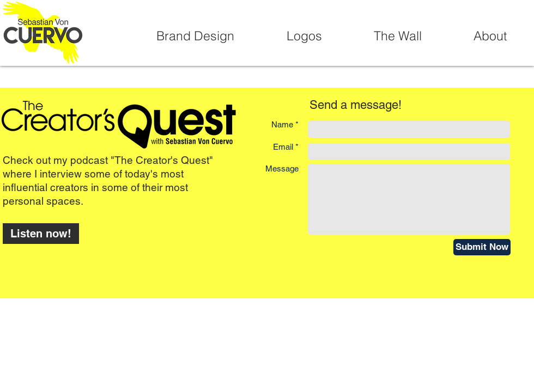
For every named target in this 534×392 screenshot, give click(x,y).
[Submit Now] (482, 247)
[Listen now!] (41, 234)
